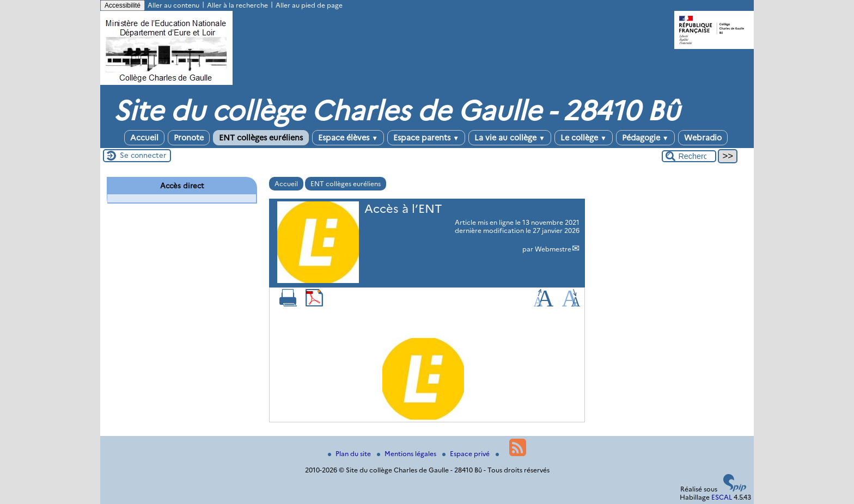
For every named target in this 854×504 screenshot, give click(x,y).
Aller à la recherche (237, 5)
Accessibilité (123, 5)
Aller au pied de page (309, 5)
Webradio (703, 138)
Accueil (144, 138)
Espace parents (426, 138)
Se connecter (143, 155)
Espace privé (467, 454)
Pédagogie (645, 138)
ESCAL (722, 497)
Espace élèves (348, 138)
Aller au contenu (173, 5)
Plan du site (350, 454)
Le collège (584, 138)
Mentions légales (407, 454)
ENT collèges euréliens (261, 138)
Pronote (189, 138)
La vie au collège (510, 138)
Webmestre (553, 249)
